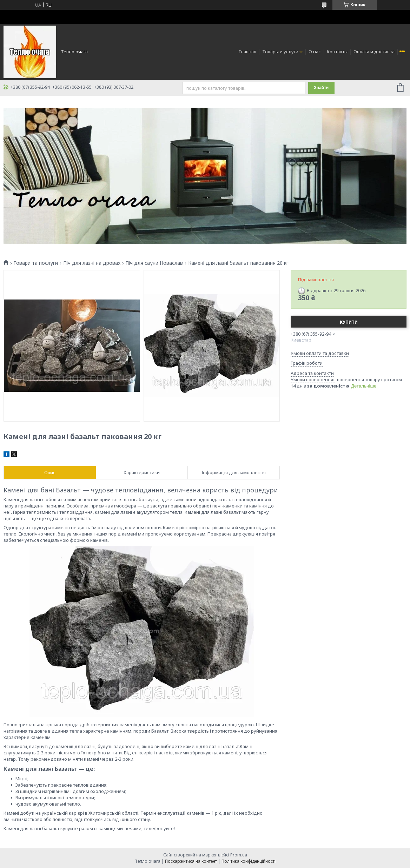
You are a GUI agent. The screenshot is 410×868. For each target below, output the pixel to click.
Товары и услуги (280, 52)
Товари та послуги (36, 263)
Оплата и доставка (374, 52)
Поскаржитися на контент (191, 861)
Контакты (337, 52)
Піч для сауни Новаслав (154, 263)
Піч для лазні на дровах (92, 263)
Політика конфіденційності (249, 861)
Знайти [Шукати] (321, 88)
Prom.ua (239, 855)
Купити (349, 322)
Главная (247, 52)
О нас (315, 52)
